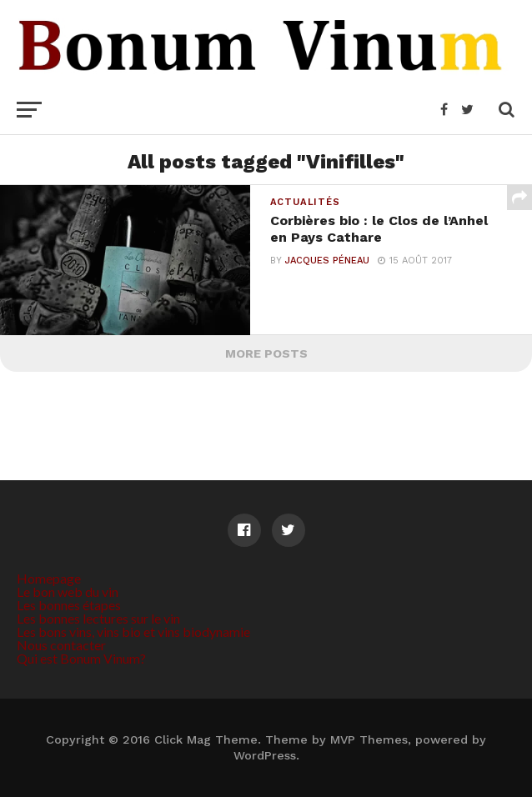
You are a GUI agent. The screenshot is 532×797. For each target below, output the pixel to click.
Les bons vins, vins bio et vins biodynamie (133, 632)
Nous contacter (61, 645)
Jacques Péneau (327, 261)
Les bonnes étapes (69, 605)
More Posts (266, 353)
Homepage (49, 578)
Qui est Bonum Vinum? (81, 658)
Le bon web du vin (68, 591)
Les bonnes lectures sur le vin (98, 618)
